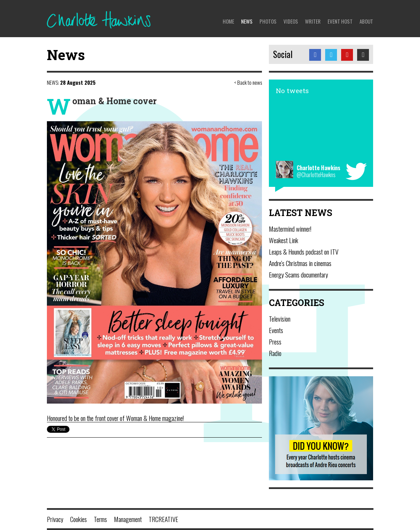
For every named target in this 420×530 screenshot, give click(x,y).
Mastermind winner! (290, 229)
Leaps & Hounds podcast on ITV (304, 251)
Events (276, 330)
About (366, 21)
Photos (268, 21)
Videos (291, 21)
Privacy (55, 519)
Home (228, 21)
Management (128, 519)
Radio (275, 353)
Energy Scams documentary (298, 274)
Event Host (340, 21)
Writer (313, 21)
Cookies (79, 519)
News (247, 21)
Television (280, 318)
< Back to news (248, 82)
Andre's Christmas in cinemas (300, 263)
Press (275, 341)
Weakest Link (283, 240)
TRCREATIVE (163, 519)
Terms (100, 519)
